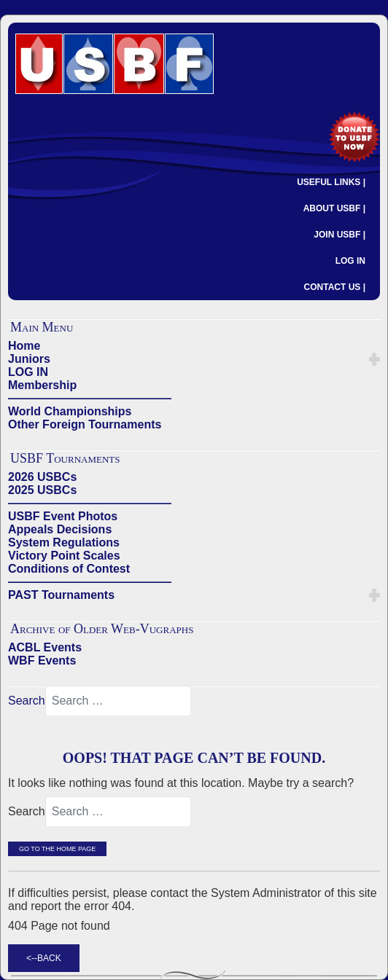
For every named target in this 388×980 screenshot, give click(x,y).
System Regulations (64, 542)
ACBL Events (45, 647)
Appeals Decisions (60, 529)
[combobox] (118, 701)
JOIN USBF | (339, 235)
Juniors (29, 359)
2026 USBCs (42, 477)
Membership (42, 385)
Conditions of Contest (69, 569)
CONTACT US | (335, 287)
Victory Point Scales (64, 556)
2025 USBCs (42, 490)
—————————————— (90, 398)
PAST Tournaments (61, 595)
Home (24, 346)
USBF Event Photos (63, 516)
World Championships (70, 411)
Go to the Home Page (57, 849)
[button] (375, 359)
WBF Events (42, 660)
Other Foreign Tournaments (85, 424)
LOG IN (350, 261)
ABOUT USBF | (334, 208)
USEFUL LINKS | (331, 182)
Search (27, 701)
